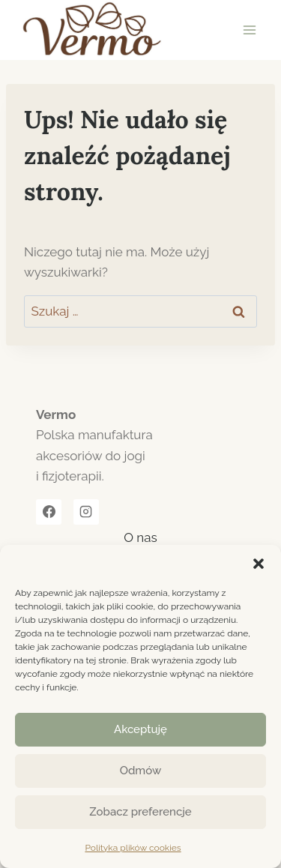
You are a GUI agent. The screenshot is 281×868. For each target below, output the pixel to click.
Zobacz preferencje (140, 812)
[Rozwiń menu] (249, 30)
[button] (259, 564)
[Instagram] (86, 512)
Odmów (141, 771)
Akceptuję (140, 729)
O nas (140, 537)
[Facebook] (49, 512)
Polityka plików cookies (133, 848)
